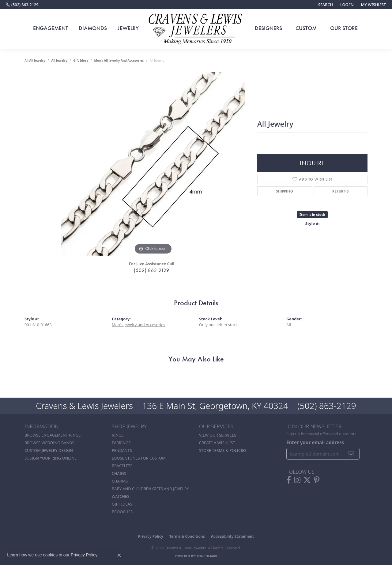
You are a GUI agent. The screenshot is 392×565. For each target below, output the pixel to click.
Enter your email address (315, 442)
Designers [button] (268, 28)
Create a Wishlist (217, 443)
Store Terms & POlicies (223, 450)
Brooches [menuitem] (122, 512)
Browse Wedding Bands (49, 443)
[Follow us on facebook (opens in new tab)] (289, 480)
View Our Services (218, 435)
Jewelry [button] (128, 28)
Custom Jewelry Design (49, 450)
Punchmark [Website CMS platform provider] (207, 556)
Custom (306, 28)
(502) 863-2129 (151, 270)
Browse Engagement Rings (53, 435)
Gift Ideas (81, 60)
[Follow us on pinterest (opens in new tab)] (317, 480)
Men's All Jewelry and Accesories (119, 60)
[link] (22, 5)
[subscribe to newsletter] (351, 454)
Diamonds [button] (93, 28)
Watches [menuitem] (121, 496)
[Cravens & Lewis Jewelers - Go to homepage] (196, 29)
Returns (341, 191)
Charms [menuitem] (120, 481)
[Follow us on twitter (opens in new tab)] (307, 480)
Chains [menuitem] (119, 473)
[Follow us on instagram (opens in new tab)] (297, 480)
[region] (153, 164)
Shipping (285, 191)
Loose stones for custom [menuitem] (139, 458)
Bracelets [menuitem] (122, 466)
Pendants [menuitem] (122, 450)
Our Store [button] (344, 28)
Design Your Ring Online (51, 458)
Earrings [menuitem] (121, 443)
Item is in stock (312, 214)
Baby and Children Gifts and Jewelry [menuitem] (150, 489)
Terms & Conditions (187, 536)
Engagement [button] (51, 28)
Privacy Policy (151, 536)
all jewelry (59, 60)
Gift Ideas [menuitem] (122, 504)
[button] (325, 5)
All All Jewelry (35, 60)
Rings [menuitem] (118, 435)
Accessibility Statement (232, 536)
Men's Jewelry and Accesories (139, 325)
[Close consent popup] (119, 555)
